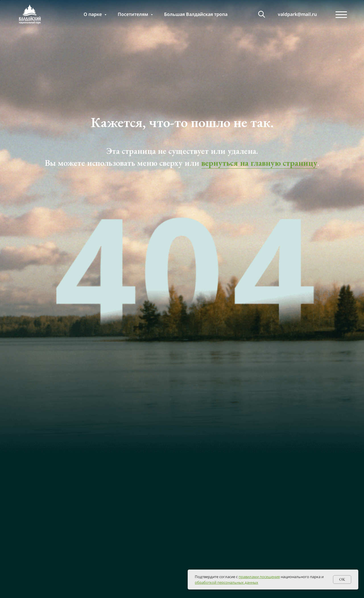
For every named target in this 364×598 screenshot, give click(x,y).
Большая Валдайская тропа (196, 14)
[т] (262, 14)
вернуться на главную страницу (259, 163)
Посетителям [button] (134, 14)
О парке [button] (93, 14)
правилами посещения (259, 577)
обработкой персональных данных (227, 582)
